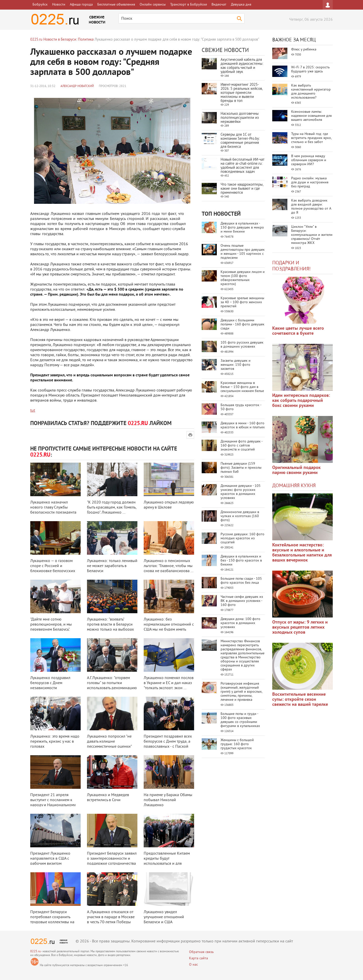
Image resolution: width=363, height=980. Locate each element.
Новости (59, 5)
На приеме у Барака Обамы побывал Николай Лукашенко (168, 800)
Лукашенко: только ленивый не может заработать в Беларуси (112, 566)
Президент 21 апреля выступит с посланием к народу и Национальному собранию (53, 803)
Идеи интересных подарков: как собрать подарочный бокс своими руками (301, 401)
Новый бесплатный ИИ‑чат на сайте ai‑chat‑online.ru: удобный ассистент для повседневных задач (243, 166)
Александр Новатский (77, 86)
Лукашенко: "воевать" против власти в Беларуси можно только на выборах (110, 625)
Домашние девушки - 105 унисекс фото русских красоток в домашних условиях (241, 492)
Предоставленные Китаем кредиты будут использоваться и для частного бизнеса (167, 861)
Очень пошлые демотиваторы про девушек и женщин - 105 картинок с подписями (243, 252)
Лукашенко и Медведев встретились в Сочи (108, 798)
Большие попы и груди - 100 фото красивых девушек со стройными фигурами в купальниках (240, 720)
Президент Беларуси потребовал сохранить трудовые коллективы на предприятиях (52, 920)
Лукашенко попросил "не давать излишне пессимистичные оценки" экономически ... (109, 744)
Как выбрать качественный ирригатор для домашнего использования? (311, 92)
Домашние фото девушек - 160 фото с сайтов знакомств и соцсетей (241, 446)
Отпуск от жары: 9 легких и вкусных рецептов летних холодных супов (300, 627)
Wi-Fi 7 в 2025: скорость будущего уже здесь (310, 69)
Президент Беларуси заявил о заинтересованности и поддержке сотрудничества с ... (112, 861)
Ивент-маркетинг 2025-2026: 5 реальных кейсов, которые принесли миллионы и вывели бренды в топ (241, 93)
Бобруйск (40, 5)
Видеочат (219, 5)
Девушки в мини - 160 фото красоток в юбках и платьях (243, 425)
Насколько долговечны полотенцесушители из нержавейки (240, 118)
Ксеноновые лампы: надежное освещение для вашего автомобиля (311, 116)
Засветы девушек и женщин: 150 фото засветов (236, 365)
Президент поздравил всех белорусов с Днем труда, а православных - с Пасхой (168, 742)
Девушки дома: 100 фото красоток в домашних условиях (240, 623)
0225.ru (35, 952)
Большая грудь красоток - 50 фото (241, 407)
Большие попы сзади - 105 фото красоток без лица (241, 581)
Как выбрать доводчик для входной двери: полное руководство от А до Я (311, 207)
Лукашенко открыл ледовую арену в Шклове (169, 505)
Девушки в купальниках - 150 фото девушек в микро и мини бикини (242, 228)
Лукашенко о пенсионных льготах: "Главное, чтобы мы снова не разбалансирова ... (169, 566)
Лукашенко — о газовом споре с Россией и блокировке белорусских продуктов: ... (53, 569)
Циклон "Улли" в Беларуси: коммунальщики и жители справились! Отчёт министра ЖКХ (312, 235)
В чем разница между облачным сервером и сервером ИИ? (309, 160)
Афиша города (81, 5)
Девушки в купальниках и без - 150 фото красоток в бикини (241, 561)
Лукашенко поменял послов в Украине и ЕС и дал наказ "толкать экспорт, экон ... (169, 683)
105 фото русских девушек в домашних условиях (242, 345)
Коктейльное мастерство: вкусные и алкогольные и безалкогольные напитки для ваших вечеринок (302, 553)
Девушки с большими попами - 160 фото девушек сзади (243, 325)
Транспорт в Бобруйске (189, 5)
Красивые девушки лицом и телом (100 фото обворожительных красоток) (243, 278)
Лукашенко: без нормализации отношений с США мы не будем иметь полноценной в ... (169, 627)
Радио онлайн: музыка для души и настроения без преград (310, 183)
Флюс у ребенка (304, 50)
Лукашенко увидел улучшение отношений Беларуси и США (164, 917)
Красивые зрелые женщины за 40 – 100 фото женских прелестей (242, 302)
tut (33, 411)
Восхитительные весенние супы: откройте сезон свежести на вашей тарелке (300, 700)
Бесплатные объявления (116, 5)
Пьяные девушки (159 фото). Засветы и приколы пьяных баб (241, 468)
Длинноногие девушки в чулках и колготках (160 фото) (240, 516)
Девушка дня (241, 5)
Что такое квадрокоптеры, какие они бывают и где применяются (242, 189)
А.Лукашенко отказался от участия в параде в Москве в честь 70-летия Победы (111, 917)
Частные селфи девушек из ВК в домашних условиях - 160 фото (242, 601)
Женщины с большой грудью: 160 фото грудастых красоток (237, 744)
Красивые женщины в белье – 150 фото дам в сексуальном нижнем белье (242, 387)
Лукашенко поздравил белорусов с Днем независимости (50, 683)
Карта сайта (199, 958)
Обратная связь (201, 952)
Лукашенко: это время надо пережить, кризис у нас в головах (55, 742)
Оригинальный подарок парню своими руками (296, 470)
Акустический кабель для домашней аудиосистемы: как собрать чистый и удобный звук (242, 66)
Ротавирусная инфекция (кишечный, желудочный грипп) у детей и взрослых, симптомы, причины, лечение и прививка (241, 692)
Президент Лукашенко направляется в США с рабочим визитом (50, 859)
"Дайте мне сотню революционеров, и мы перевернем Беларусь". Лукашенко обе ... (51, 627)
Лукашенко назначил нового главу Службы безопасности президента (53, 508)
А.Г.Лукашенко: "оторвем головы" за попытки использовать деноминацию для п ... (112, 686)
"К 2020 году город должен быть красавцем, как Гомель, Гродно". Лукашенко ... (112, 508)
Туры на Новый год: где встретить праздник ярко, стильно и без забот (311, 138)
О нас (193, 965)
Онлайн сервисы (153, 5)
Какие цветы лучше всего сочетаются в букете (298, 331)
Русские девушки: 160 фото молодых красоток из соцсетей (243, 538)
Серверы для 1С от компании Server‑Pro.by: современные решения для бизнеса (240, 141)
